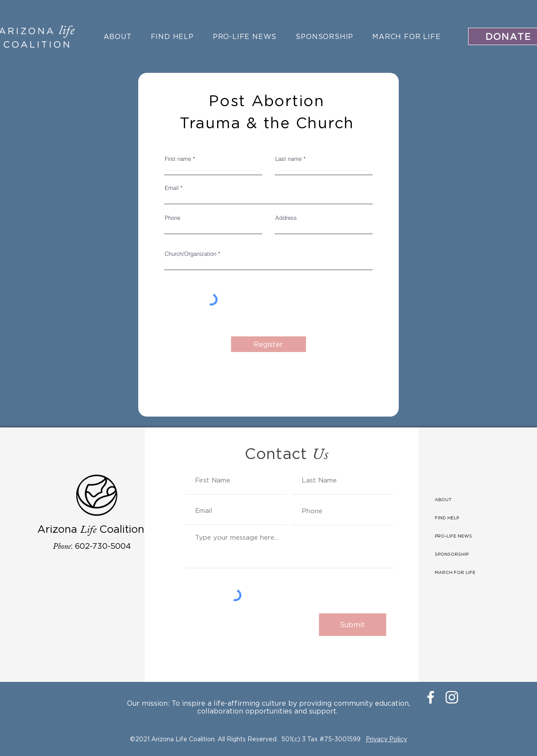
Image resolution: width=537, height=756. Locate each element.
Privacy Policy (386, 739)
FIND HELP (447, 518)
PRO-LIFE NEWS (453, 536)
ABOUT (443, 500)
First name (178, 159)
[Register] (268, 344)
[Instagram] (452, 697)
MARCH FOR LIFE (455, 572)
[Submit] (353, 625)
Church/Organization (190, 254)
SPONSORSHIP (452, 554)
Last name (288, 159)
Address (286, 218)
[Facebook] (431, 697)
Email (172, 188)
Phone (172, 218)
